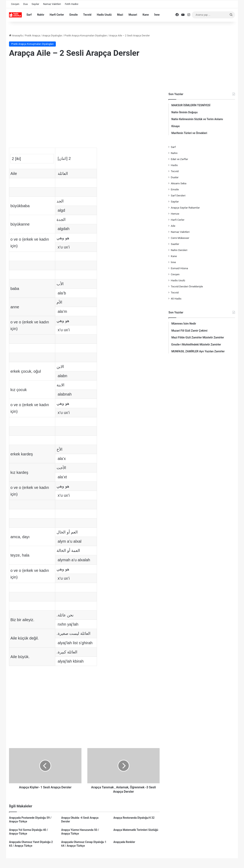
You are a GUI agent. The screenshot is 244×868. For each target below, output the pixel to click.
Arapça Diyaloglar (52, 36)
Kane (146, 15)
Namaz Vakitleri (52, 4)
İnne (157, 15)
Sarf (29, 15)
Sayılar (35, 4)
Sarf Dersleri (178, 195)
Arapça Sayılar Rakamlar (185, 208)
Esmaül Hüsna (179, 268)
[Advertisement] (84, 93)
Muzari (133, 15)
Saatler (175, 244)
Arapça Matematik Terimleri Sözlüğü (136, 830)
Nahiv (41, 15)
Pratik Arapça (33, 36)
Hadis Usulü (104, 15)
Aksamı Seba (178, 183)
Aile (173, 226)
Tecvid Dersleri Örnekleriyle (187, 286)
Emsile (74, 15)
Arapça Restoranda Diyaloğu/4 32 (134, 818)
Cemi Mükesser (180, 238)
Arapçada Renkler (124, 842)
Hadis (174, 165)
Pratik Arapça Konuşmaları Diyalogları (86, 36)
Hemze (175, 214)
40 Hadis (176, 299)
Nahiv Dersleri (179, 250)
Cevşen (15, 4)
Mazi (120, 15)
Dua (26, 4)
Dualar (175, 177)
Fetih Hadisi (71, 4)
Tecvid (87, 15)
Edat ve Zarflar (179, 159)
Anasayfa (16, 36)
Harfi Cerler (57, 15)
